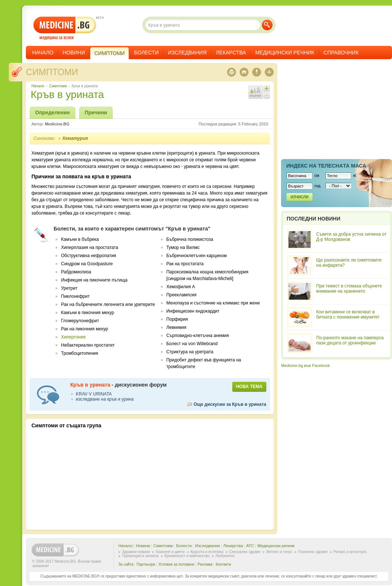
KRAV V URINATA (94, 394)
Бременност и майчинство (187, 556)
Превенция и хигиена (140, 556)
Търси (267, 25)
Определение (53, 112)
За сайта (126, 564)
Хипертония (73, 337)
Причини (96, 112)
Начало (43, 53)
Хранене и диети (170, 552)
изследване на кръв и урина (105, 399)
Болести (146, 53)
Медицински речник (285, 53)
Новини (74, 53)
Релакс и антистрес (350, 552)
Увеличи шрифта (267, 88)
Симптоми (52, 72)
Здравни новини (136, 552)
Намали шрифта (267, 95)
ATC (250, 546)
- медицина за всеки (65, 28)
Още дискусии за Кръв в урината (230, 404)
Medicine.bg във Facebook (305, 366)
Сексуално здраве (245, 552)
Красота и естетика (207, 552)
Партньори (146, 564)
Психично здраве (313, 552)
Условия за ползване (176, 564)
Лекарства (231, 53)
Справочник (341, 53)
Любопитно (225, 556)
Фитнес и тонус (279, 552)
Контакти (223, 564)
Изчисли (300, 197)
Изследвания (187, 53)
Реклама (205, 564)
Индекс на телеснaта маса (326, 166)
